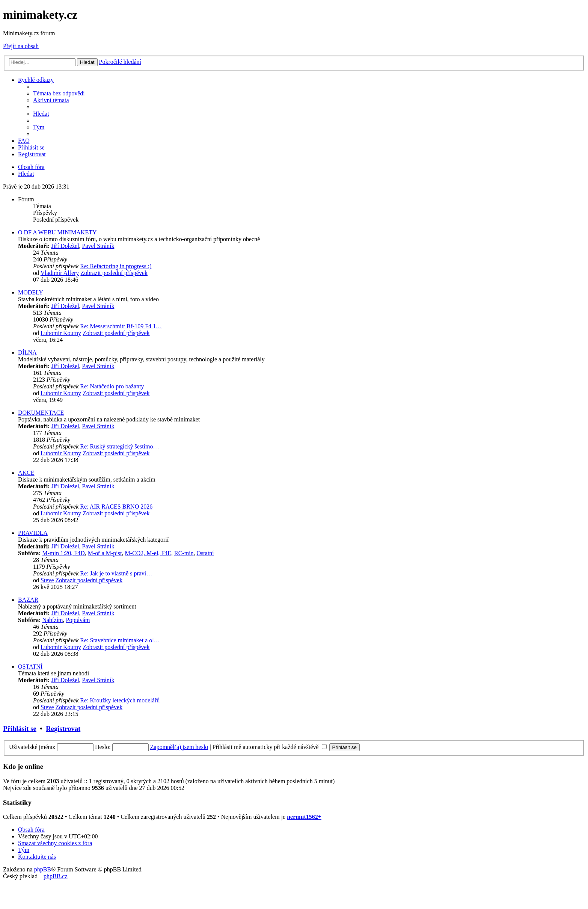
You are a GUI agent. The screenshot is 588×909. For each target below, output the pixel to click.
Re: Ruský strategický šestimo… (119, 446)
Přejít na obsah (21, 46)
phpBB (43, 869)
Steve (47, 580)
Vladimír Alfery (60, 273)
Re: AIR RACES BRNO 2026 (116, 507)
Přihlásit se (20, 729)
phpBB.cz (56, 876)
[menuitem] (59, 93)
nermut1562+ (304, 817)
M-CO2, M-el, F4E (148, 553)
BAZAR (28, 600)
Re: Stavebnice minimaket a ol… (120, 640)
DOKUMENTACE (41, 413)
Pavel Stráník (98, 246)
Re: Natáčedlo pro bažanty (112, 386)
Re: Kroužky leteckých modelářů (120, 700)
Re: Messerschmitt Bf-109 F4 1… (121, 326)
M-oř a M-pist (105, 553)
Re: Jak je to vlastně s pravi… (116, 573)
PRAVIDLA (33, 533)
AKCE (26, 473)
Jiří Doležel (65, 246)
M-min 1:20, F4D (63, 553)
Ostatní (205, 553)
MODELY (31, 292)
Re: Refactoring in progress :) (116, 266)
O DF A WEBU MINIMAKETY (57, 232)
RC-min (184, 553)
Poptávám (78, 620)
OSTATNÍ (30, 667)
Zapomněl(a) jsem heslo (179, 747)
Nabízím (52, 620)
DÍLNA (27, 353)
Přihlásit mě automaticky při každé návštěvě (270, 747)
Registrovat (63, 729)
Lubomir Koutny (61, 333)
